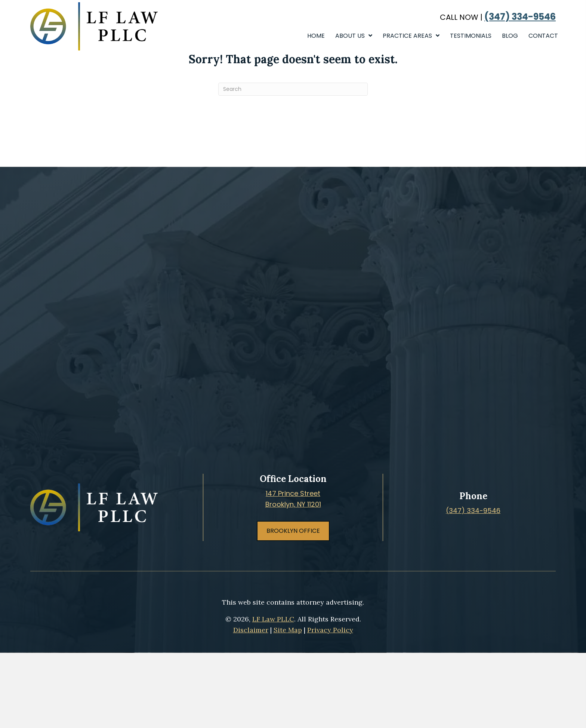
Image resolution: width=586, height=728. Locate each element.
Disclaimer (251, 630)
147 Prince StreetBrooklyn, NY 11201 (293, 499)
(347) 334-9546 (520, 17)
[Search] (293, 89)
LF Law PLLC (273, 619)
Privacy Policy (330, 630)
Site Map (288, 630)
